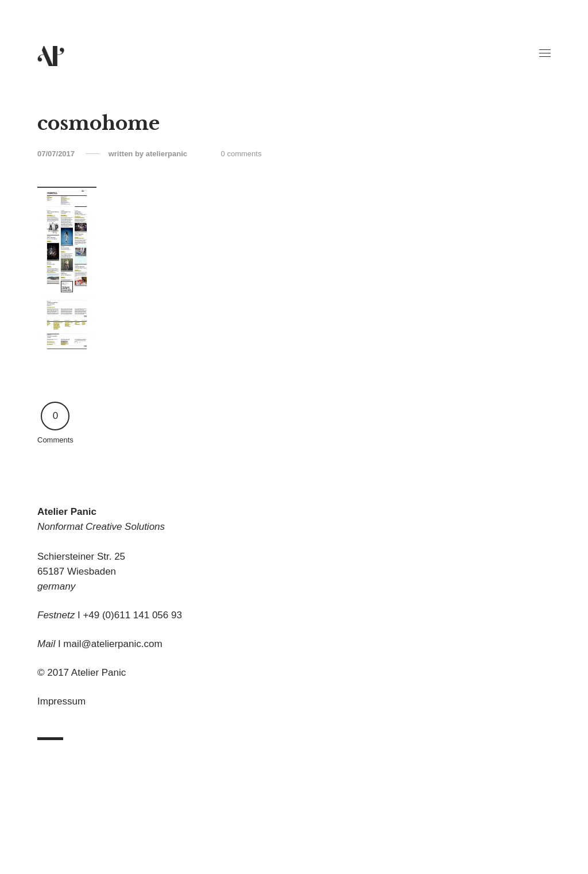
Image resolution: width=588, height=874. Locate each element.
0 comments (241, 154)
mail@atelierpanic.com (113, 644)
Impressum (61, 701)
